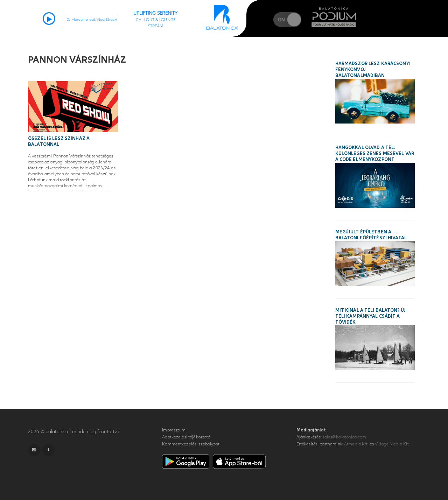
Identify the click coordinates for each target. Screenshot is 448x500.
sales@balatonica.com (344, 437)
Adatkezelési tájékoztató (186, 437)
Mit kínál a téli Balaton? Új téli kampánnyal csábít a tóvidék (371, 316)
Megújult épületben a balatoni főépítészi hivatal (371, 235)
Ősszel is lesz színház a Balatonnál (59, 142)
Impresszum (174, 430)
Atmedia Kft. (356, 444)
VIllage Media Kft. (392, 444)
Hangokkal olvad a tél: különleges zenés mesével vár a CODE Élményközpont (375, 154)
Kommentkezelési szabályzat (191, 444)
